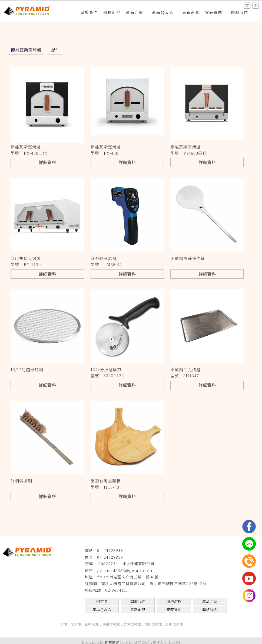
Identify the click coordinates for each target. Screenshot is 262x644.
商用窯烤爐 (111, 624)
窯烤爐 (76, 624)
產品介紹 (136, 12)
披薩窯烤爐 (132, 624)
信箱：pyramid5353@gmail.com (119, 570)
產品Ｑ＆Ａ (164, 12)
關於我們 (89, 12)
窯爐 (64, 624)
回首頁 (102, 601)
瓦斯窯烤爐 (174, 624)
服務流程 (112, 12)
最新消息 (191, 12)
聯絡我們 (240, 12)
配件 (55, 50)
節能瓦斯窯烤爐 (26, 50)
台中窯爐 (92, 624)
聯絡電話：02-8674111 (106, 590)
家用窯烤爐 (153, 624)
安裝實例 (215, 12)
